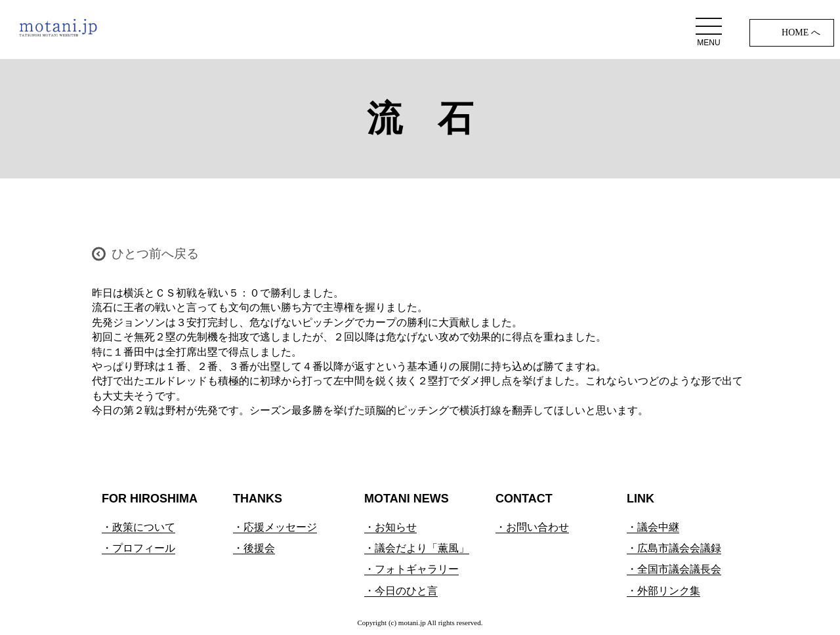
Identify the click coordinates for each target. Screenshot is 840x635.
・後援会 (254, 548)
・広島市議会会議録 (674, 548)
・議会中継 (653, 527)
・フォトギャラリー (411, 569)
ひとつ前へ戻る (155, 254)
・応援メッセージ (275, 527)
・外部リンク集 (663, 591)
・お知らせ (390, 527)
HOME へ (801, 32)
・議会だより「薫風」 (417, 548)
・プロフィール (138, 548)
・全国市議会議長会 (674, 569)
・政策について (138, 527)
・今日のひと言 (401, 591)
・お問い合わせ (532, 527)
